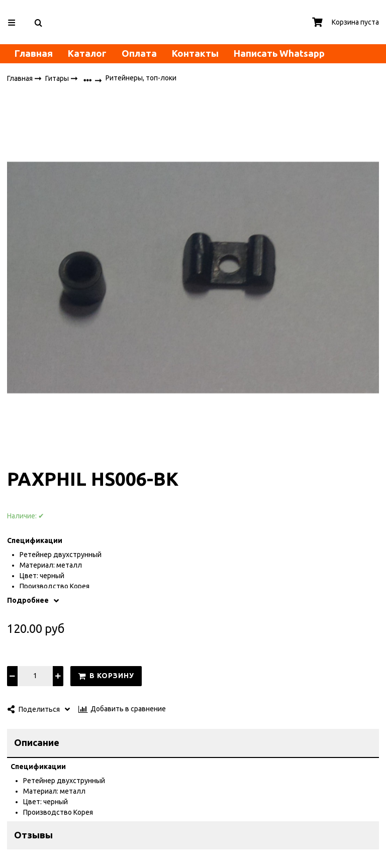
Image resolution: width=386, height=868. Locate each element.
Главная (34, 53)
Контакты (195, 53)
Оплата (139, 53)
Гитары (58, 78)
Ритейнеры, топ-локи (141, 78)
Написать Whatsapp (279, 53)
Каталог (87, 53)
